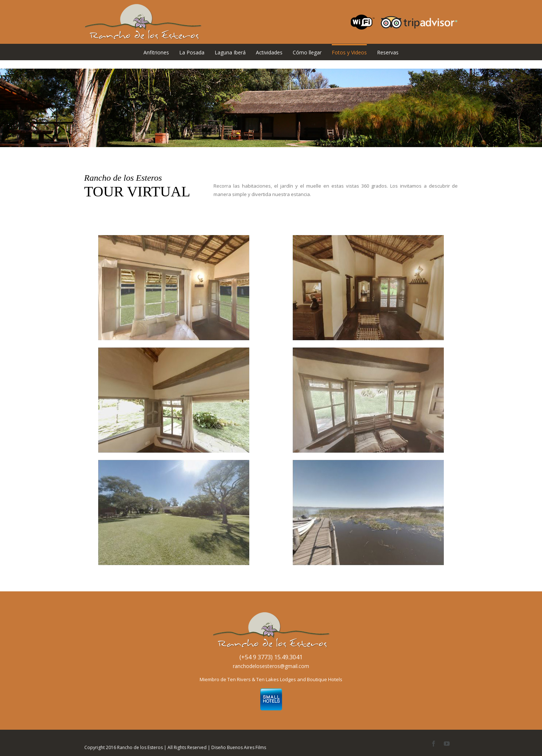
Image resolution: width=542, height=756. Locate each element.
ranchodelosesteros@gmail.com (271, 666)
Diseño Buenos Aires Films (239, 747)
